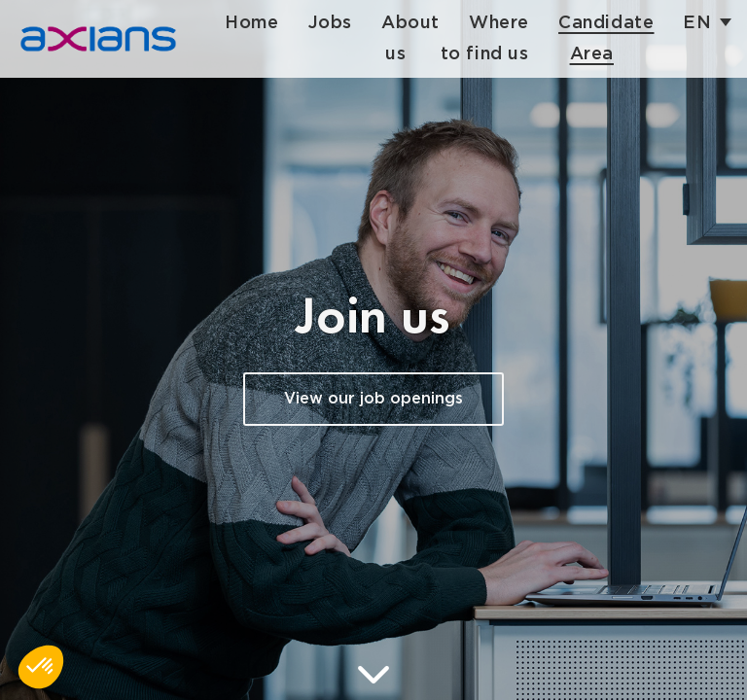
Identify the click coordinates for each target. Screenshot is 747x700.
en (705, 23)
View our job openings (373, 399)
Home (259, 23)
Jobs (337, 23)
